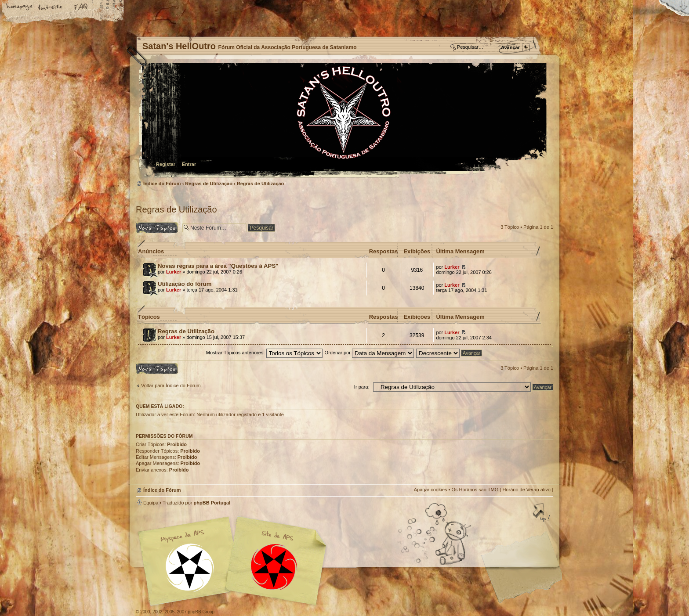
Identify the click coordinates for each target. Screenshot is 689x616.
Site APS (274, 567)
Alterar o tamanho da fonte (51, 7)
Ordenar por (369, 353)
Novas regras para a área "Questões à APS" (218, 266)
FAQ (81, 7)
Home (20, 7)
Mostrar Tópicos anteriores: (264, 353)
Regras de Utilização (209, 184)
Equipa (151, 503)
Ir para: (362, 387)
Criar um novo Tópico (157, 228)
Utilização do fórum (185, 284)
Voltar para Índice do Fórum (171, 385)
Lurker (174, 272)
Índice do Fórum (343, 121)
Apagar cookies (431, 490)
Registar (166, 164)
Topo (542, 513)
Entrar (189, 164)
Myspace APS (235, 561)
